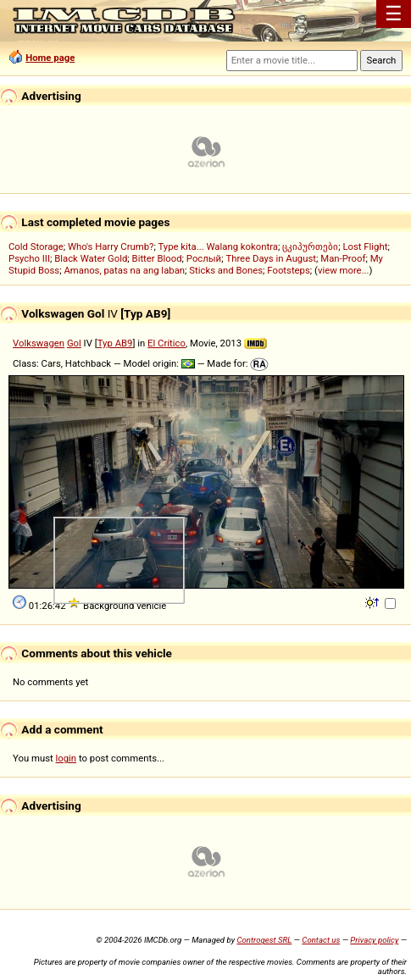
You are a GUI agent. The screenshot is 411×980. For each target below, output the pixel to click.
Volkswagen (39, 343)
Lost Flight (365, 246)
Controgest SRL (264, 940)
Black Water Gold (91, 258)
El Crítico (167, 343)
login (67, 758)
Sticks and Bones (226, 270)
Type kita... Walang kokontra (218, 246)
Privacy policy (374, 940)
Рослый (204, 258)
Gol (74, 343)
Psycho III (29, 258)
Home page (50, 58)
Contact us (321, 940)
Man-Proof (343, 258)
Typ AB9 (115, 343)
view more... (344, 270)
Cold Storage (36, 246)
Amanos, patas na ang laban (124, 270)
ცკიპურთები (310, 246)
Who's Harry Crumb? (111, 246)
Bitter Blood (157, 258)
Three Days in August (271, 258)
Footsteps (289, 270)
